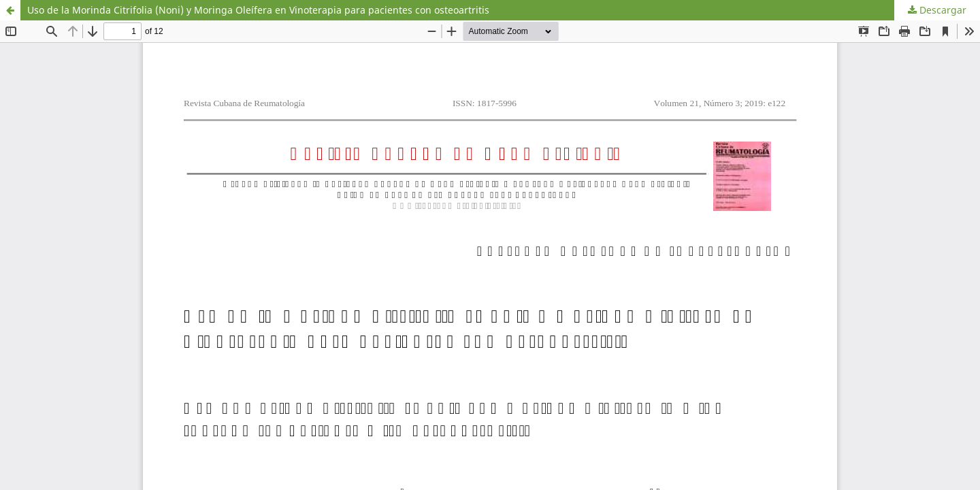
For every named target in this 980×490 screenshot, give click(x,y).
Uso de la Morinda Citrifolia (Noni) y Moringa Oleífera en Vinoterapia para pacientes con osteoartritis (258, 10)
